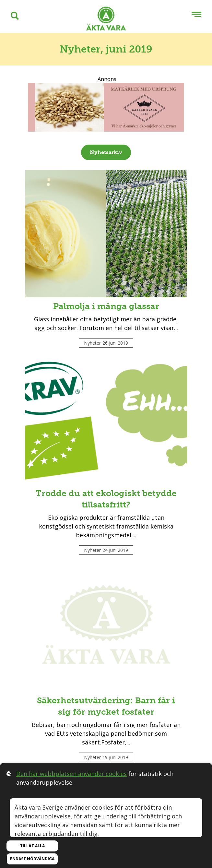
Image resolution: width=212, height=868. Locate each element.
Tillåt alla (32, 846)
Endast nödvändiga (32, 859)
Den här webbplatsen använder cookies (71, 774)
